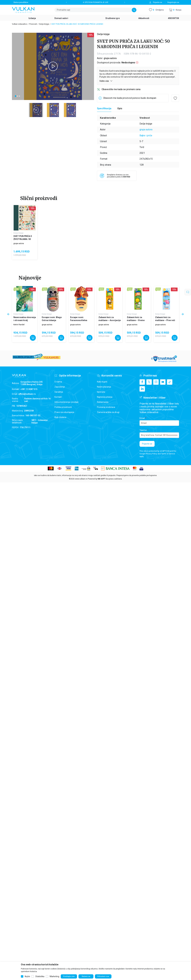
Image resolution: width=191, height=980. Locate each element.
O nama (58, 382)
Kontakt (58, 397)
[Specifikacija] (104, 109)
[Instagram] (156, 382)
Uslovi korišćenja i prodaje (66, 402)
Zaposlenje (60, 387)
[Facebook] (142, 382)
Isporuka (101, 392)
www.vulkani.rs (81, 479)
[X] (149, 382)
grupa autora (110, 58)
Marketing (54, 976)
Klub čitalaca (60, 417)
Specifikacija (104, 108)
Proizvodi (33, 24)
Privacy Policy (151, 454)
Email (142, 418)
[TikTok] (170, 382)
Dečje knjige (44, 24)
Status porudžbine (21, 2)
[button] (175, 10)
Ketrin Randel (19, 325)
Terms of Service (168, 454)
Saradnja (59, 392)
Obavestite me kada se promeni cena (121, 89)
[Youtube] (163, 382)
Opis (120, 108)
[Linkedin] (142, 389)
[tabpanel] (53, 66)
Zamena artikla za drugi (108, 412)
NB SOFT (101, 479)
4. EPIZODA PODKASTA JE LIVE (96, 2)
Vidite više (106, 81)
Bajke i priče (146, 135)
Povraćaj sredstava (106, 407)
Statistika (40, 976)
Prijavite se (147, 444)
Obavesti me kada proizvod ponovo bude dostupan (130, 98)
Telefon (143, 430)
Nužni (27, 976)
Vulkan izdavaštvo (19, 24)
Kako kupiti (102, 382)
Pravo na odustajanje (64, 412)
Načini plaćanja (104, 387)
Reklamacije (103, 402)
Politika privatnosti (63, 407)
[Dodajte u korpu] (33, 338)
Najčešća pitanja (105, 397)
